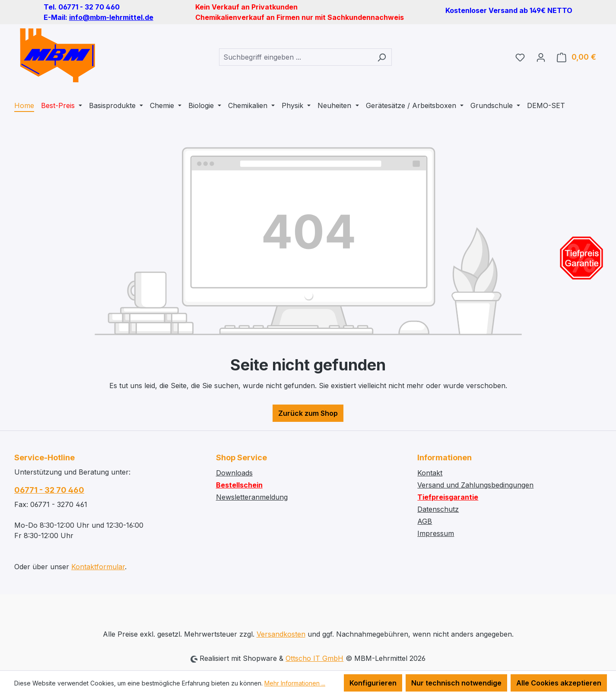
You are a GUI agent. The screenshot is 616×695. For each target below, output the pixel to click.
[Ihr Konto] (541, 57)
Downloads (234, 473)
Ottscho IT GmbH (314, 658)
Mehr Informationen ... (295, 683)
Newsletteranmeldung (252, 497)
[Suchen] (382, 57)
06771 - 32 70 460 (49, 490)
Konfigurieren (373, 683)
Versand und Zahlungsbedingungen (475, 485)
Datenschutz (438, 509)
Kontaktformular (98, 567)
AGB (425, 521)
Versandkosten (281, 634)
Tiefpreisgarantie (448, 497)
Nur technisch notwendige (456, 683)
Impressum (436, 533)
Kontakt (430, 473)
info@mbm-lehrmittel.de (111, 17)
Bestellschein (239, 485)
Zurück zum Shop (308, 413)
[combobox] (295, 57)
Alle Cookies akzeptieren (559, 683)
